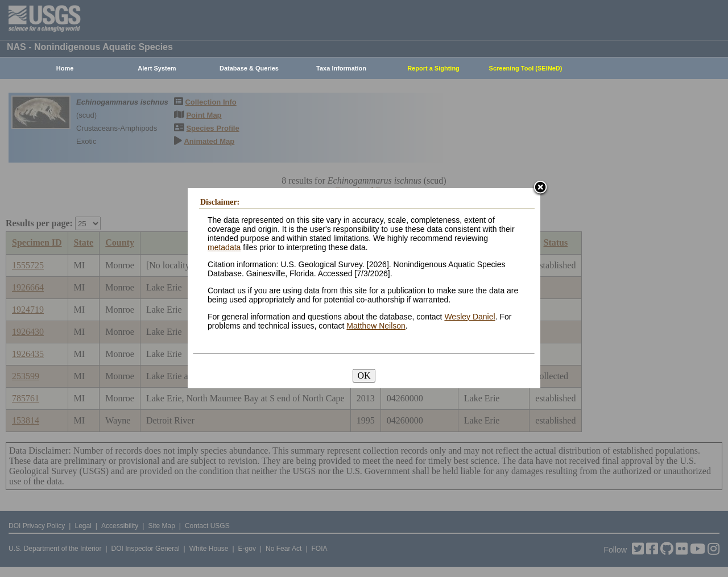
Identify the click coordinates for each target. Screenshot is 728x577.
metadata (224, 247)
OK (364, 375)
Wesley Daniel (470, 317)
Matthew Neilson (376, 326)
